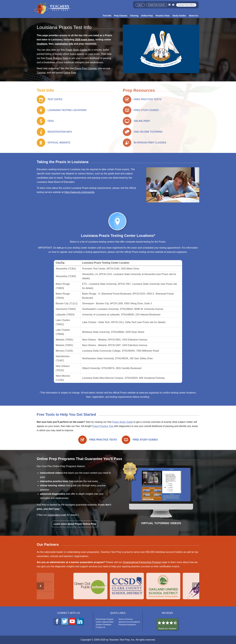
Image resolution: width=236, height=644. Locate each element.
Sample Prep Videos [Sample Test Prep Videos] (186, 5)
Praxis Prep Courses (86, 68)
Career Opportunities (105, 622)
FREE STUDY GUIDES (146, 110)
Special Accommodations (129, 622)
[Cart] (170, 5)
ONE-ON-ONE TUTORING (148, 132)
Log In (140, 5)
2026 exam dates (85, 40)
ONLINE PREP (142, 121)
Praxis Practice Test (103, 426)
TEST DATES (55, 99)
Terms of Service (126, 619)
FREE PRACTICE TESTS (148, 99)
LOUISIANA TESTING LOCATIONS (67, 110)
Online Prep (70, 73)
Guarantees (54, 515)
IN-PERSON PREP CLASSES (150, 143)
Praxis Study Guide (122, 422)
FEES (51, 121)
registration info (64, 44)
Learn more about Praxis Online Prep (75, 524)
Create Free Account (157, 5)
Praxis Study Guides (77, 50)
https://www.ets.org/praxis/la (79, 192)
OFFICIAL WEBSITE (59, 143)
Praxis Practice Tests (57, 58)
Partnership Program (105, 619)
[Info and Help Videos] (174, 5)
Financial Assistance (127, 625)
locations (42, 44)
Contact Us (100, 627)
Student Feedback (104, 625)
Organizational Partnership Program (142, 562)
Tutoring (41, 73)
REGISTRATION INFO (60, 132)
